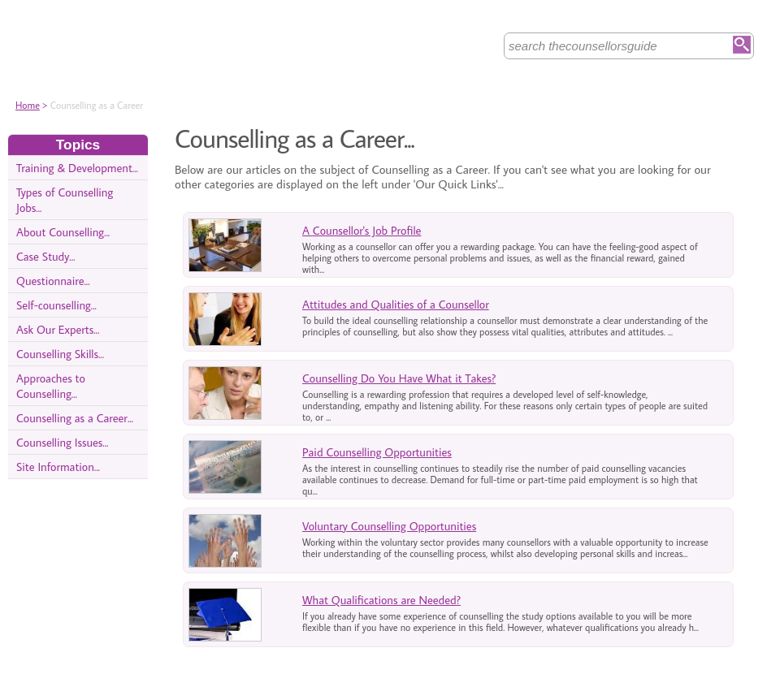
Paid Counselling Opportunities (377, 452)
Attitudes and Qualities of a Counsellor (396, 304)
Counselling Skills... (60, 354)
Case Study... (45, 256)
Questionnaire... (53, 281)
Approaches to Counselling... (51, 386)
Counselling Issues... (62, 442)
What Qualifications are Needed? (381, 600)
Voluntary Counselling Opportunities (389, 526)
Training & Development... (77, 168)
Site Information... (58, 467)
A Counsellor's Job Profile (362, 230)
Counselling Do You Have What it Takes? (399, 378)
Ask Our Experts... (58, 329)
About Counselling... (63, 232)
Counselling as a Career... (75, 418)
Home (28, 105)
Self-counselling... (56, 305)
